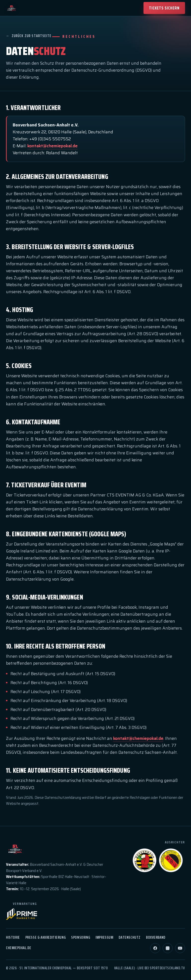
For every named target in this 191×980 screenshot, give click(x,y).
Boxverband (156, 937)
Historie (13, 937)
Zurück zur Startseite (29, 36)
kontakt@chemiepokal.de (52, 146)
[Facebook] (155, 948)
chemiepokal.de (19, 948)
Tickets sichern (164, 8)
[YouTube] (180, 948)
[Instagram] (168, 948)
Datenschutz (129, 937)
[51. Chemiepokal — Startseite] (12, 8)
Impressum (104, 937)
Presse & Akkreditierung (46, 937)
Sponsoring (81, 937)
